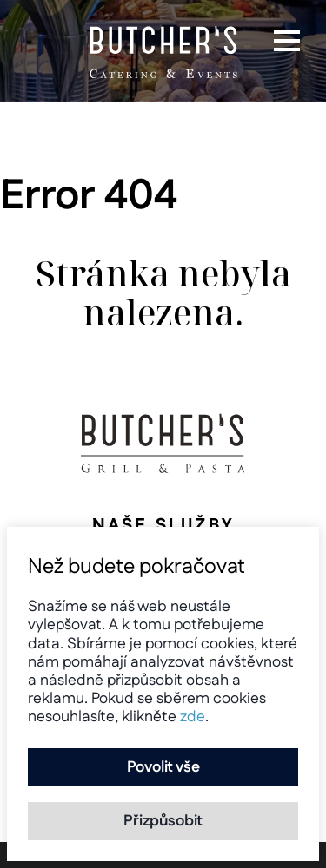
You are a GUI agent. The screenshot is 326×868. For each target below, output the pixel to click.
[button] (287, 41)
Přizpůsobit (163, 821)
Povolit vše (163, 767)
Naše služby (163, 525)
